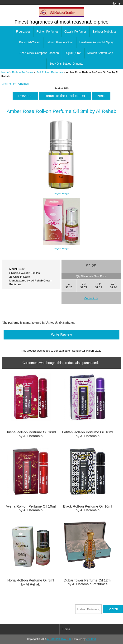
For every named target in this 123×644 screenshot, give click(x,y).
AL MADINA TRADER (59, 639)
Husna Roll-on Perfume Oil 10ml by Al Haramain (31, 434)
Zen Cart (91, 639)
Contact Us (91, 298)
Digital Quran (73, 53)
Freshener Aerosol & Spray (96, 42)
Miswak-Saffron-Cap (100, 53)
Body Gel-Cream (30, 42)
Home (116, 3)
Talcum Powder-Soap (60, 42)
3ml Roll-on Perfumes (50, 72)
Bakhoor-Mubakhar (104, 32)
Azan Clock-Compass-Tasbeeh (39, 53)
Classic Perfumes (75, 32)
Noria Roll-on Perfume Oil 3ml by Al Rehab (31, 582)
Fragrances (23, 32)
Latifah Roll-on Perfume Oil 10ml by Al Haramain (88, 434)
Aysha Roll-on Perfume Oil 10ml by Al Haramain (31, 508)
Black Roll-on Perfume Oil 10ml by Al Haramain (88, 508)
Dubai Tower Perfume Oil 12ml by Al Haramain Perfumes (88, 582)
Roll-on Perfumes (23, 72)
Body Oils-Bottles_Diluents (66, 64)
